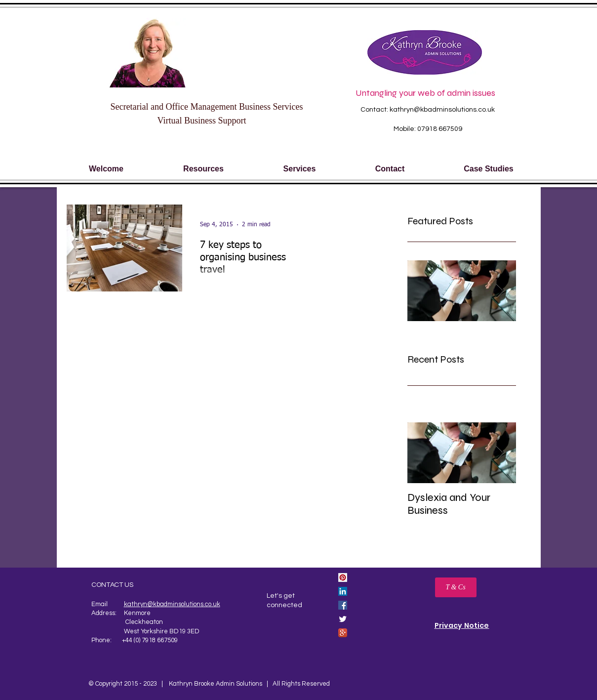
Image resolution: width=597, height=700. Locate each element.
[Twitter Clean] (343, 619)
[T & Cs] (456, 587)
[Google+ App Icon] (343, 633)
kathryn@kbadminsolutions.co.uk (442, 110)
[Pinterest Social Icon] (343, 577)
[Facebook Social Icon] (343, 605)
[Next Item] (500, 453)
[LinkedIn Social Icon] (343, 591)
